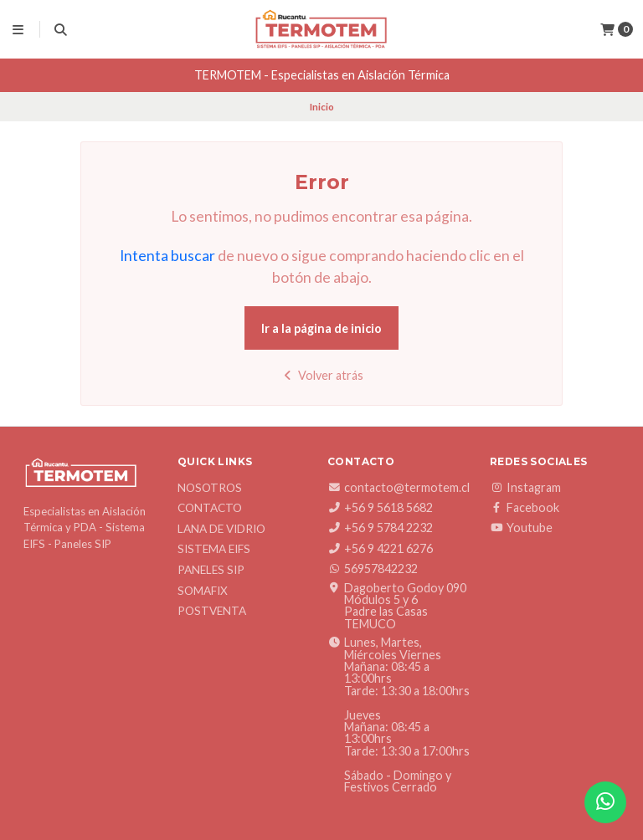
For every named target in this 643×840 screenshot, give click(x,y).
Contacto (210, 509)
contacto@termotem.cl (399, 488)
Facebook (525, 508)
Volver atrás (322, 375)
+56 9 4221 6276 (380, 549)
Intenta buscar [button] (167, 256)
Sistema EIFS (214, 550)
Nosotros (210, 489)
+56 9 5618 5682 (380, 508)
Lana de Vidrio (221, 530)
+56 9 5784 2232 (380, 528)
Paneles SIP (211, 571)
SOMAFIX (203, 592)
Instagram (525, 488)
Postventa (212, 612)
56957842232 (373, 569)
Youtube (521, 528)
